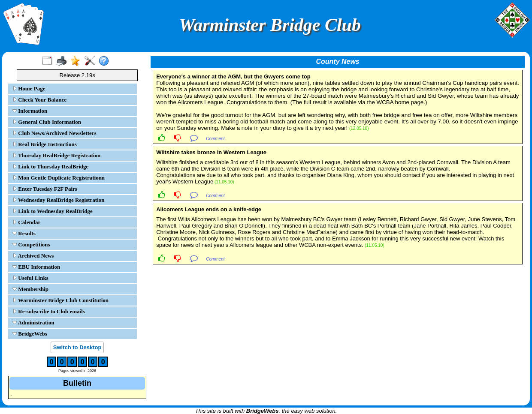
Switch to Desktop (77, 347)
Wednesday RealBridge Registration (59, 200)
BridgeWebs (30, 334)
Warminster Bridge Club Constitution (60, 300)
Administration (33, 322)
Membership (30, 289)
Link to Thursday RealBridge (50, 166)
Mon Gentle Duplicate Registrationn (59, 178)
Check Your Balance (39, 100)
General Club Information (47, 122)
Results (24, 233)
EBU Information (36, 267)
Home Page (29, 88)
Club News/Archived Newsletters (54, 133)
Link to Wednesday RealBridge (53, 211)
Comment (215, 139)
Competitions (31, 244)
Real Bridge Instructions (45, 144)
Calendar (26, 222)
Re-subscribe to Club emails (49, 311)
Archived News (33, 256)
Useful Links (30, 278)
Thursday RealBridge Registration (56, 155)
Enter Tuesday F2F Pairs (45, 189)
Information (30, 111)
